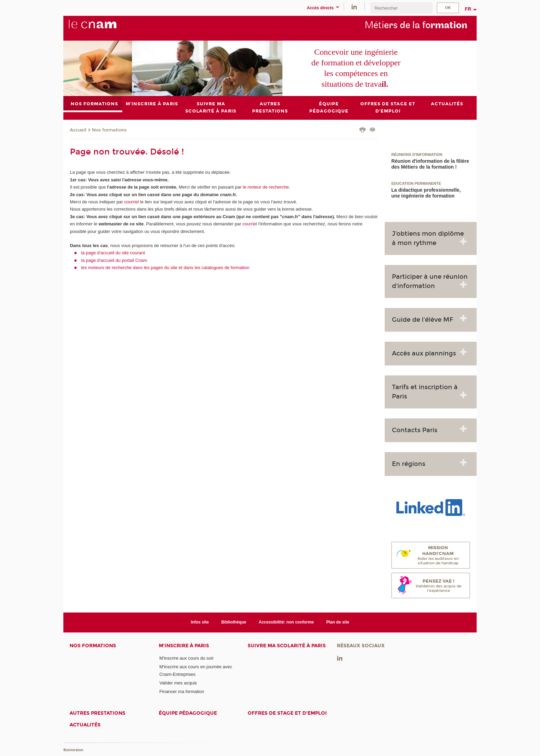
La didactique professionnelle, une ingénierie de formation (426, 193)
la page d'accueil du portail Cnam (114, 260)
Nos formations (109, 130)
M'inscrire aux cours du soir (187, 658)
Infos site (200, 622)
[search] (401, 8)
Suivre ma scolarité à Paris (287, 646)
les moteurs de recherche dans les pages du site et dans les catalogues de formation (165, 268)
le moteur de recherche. (266, 187)
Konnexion (73, 750)
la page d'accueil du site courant (113, 253)
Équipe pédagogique (188, 713)
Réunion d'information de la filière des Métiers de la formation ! (430, 164)
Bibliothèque (234, 622)
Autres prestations (97, 713)
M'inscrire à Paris (184, 646)
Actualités (85, 725)
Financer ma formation (182, 691)
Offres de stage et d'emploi (287, 713)
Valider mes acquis (178, 683)
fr (468, 9)
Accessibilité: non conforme (286, 622)
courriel (132, 202)
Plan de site (338, 622)
